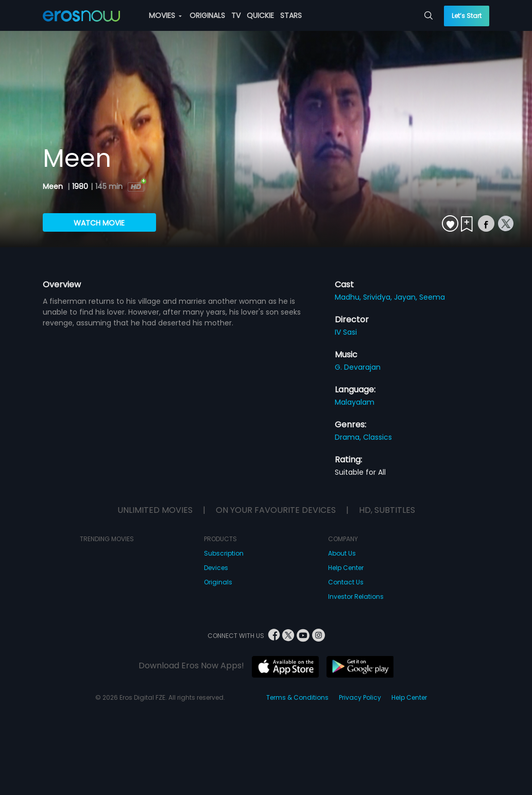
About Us (342, 553)
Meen (54, 186)
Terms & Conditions (297, 697)
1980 (80, 186)
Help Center (346, 568)
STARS (291, 15)
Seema (432, 297)
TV (236, 15)
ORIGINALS (207, 15)
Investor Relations (356, 597)
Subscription (224, 553)
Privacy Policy (360, 697)
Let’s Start (467, 16)
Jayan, (407, 297)
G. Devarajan (358, 367)
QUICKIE (260, 15)
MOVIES (165, 15)
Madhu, (349, 297)
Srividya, (379, 297)
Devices (216, 568)
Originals (218, 582)
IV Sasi (346, 332)
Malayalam (355, 402)
